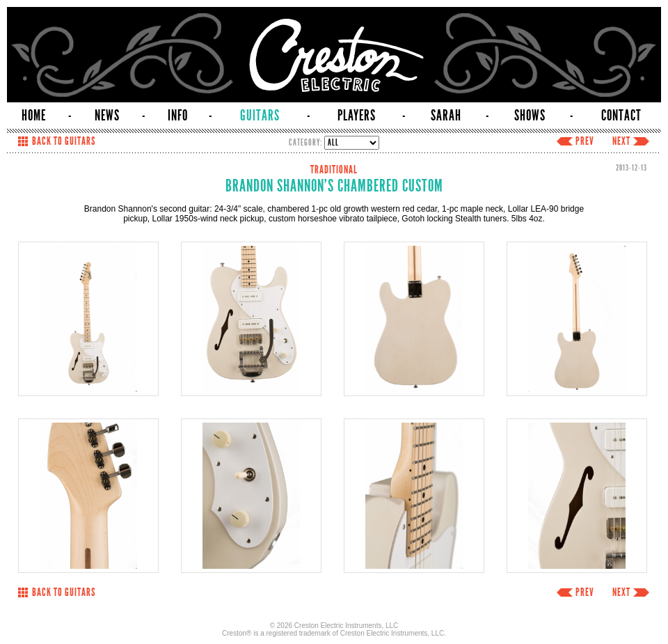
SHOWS (530, 116)
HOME (34, 116)
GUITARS (260, 116)
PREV (585, 141)
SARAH (446, 116)
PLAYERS (357, 116)
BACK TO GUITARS (64, 141)
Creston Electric (334, 55)
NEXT (621, 141)
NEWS (107, 116)
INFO (178, 116)
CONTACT (621, 116)
